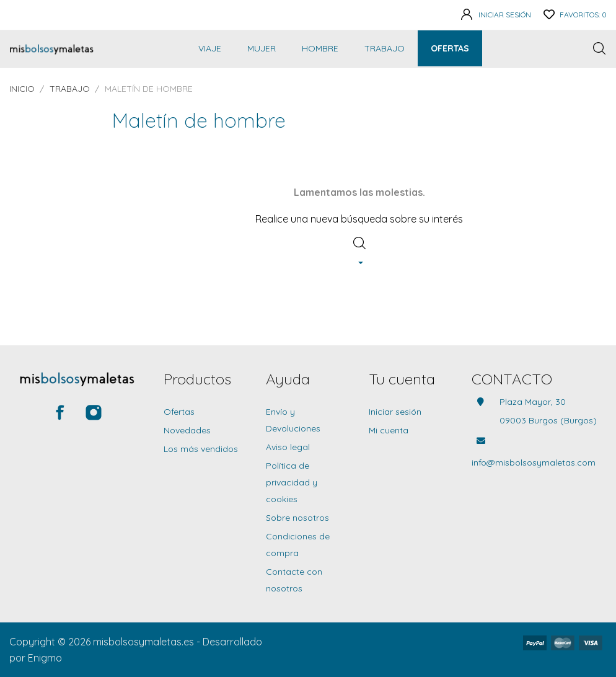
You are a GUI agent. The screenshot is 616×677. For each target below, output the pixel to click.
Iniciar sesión (395, 412)
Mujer (262, 48)
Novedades (187, 430)
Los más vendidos (201, 449)
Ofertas (450, 48)
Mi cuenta (389, 430)
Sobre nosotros (297, 518)
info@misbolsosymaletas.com (534, 462)
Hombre (320, 48)
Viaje (210, 48)
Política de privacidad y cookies (292, 482)
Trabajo (385, 48)
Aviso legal (288, 447)
